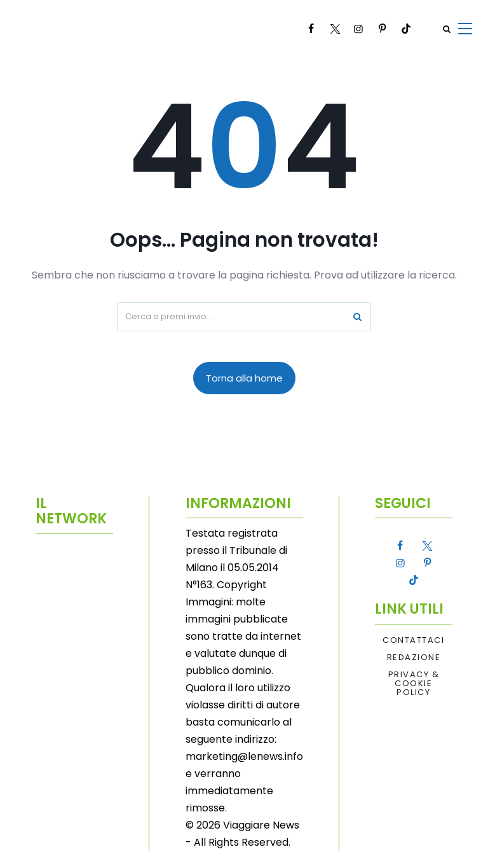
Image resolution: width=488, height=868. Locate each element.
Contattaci (413, 640)
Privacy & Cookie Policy (414, 684)
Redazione (414, 658)
